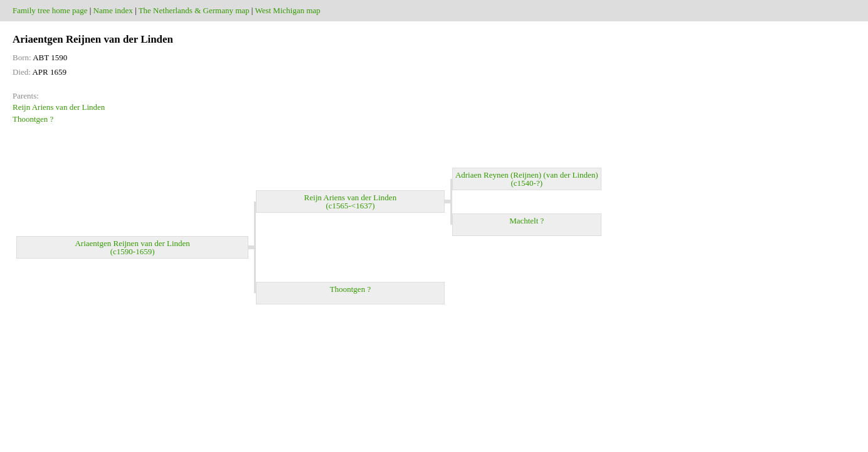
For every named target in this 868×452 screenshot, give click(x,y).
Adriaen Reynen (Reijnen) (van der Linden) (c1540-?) (527, 179)
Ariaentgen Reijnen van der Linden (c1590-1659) (132, 247)
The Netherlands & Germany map (194, 10)
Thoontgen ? (33, 119)
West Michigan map (287, 10)
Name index (113, 10)
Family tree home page (50, 10)
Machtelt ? (527, 225)
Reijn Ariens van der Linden (59, 107)
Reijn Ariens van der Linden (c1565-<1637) (350, 202)
